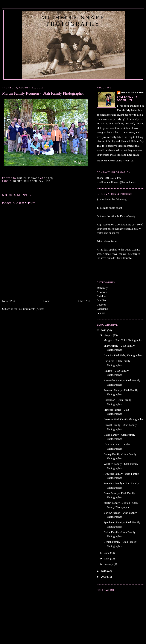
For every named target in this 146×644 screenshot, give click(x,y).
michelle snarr (133, 93)
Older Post (84, 301)
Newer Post (9, 301)
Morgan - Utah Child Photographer (123, 340)
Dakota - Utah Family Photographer (124, 419)
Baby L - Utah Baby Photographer (123, 355)
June (107, 553)
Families (44, 181)
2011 (104, 330)
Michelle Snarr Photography (73, 21)
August (109, 335)
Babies (18, 181)
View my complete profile (115, 161)
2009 (104, 577)
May (107, 558)
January (109, 564)
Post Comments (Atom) (31, 309)
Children (30, 181)
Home (47, 301)
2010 (104, 571)
